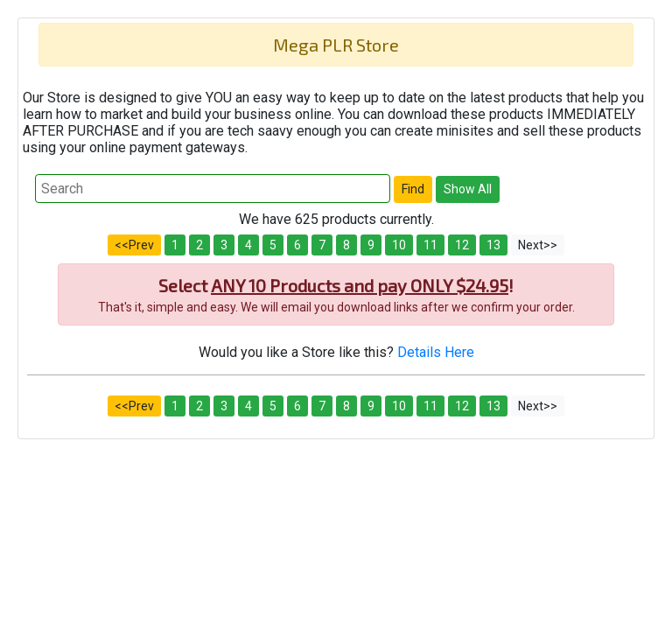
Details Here (436, 352)
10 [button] (399, 245)
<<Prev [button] (134, 245)
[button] (413, 189)
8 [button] (346, 245)
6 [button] (297, 245)
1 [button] (175, 245)
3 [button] (224, 245)
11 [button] (430, 245)
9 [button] (371, 245)
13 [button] (493, 245)
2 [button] (199, 245)
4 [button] (248, 245)
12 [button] (462, 245)
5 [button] (273, 245)
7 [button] (322, 245)
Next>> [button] (538, 245)
